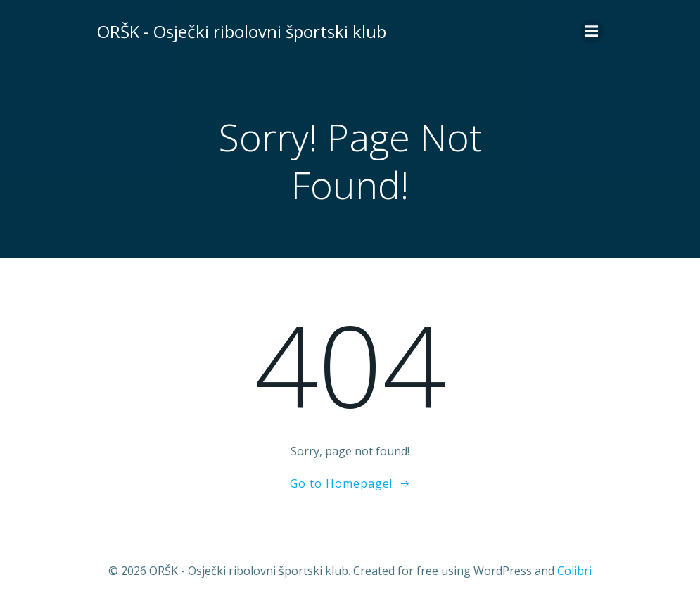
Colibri (574, 571)
